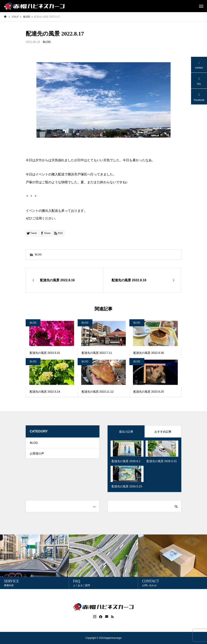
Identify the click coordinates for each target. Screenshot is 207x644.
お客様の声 (37, 456)
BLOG (47, 42)
